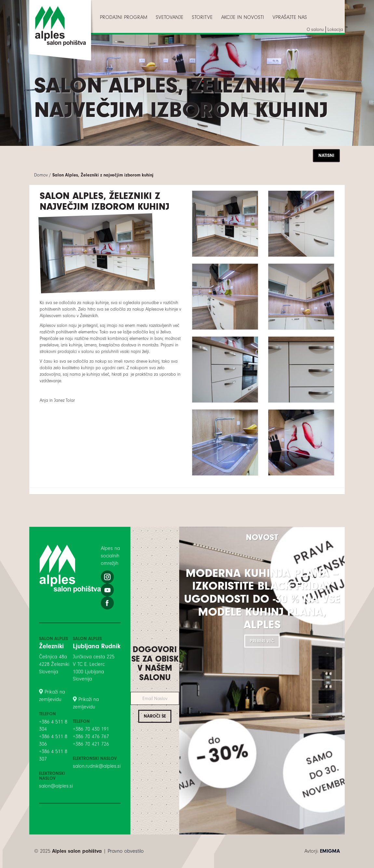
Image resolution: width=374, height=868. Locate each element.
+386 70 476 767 (91, 736)
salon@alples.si (56, 786)
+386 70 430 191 (91, 729)
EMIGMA (330, 851)
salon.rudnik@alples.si (97, 766)
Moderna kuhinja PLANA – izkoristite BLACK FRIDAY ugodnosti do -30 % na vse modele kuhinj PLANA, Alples (262, 599)
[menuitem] (124, 17)
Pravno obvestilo (126, 851)
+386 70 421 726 (91, 744)
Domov (41, 175)
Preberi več (262, 641)
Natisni (326, 155)
